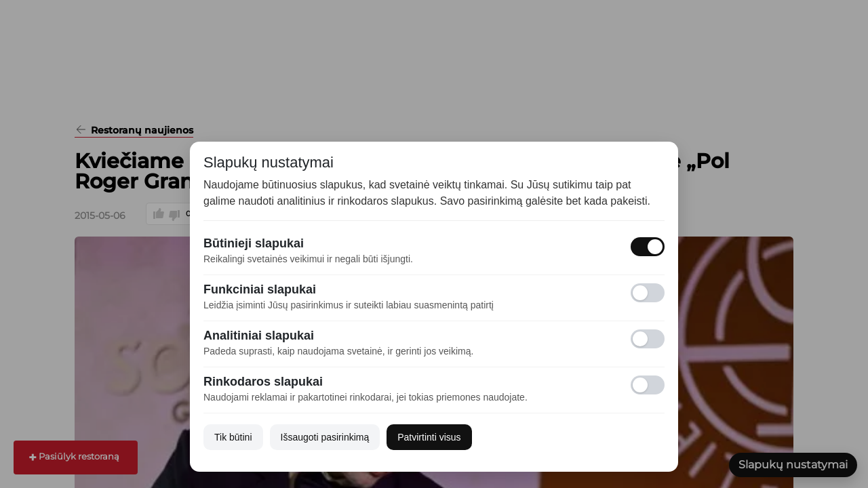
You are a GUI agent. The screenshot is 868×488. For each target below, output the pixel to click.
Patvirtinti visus (429, 437)
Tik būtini (233, 437)
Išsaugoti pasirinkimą (325, 437)
